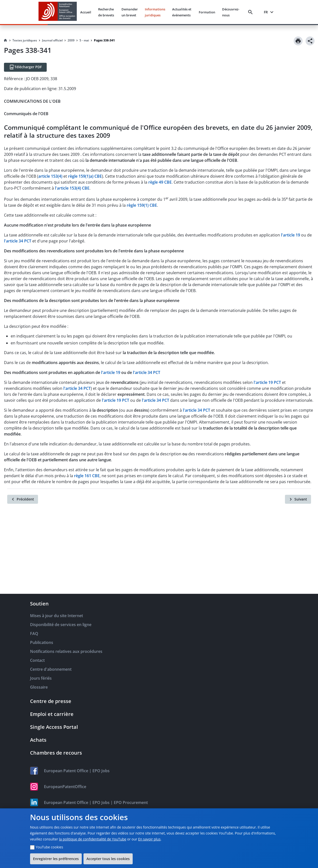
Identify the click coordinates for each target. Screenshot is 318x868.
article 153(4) (50, 176)
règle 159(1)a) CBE (85, 176)
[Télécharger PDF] (25, 67)
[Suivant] (298, 499)
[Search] (251, 12)
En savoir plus (149, 839)
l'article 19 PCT (267, 382)
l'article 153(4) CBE (72, 188)
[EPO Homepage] (58, 12)
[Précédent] (23, 499)
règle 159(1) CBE (142, 205)
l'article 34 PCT (18, 241)
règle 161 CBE (87, 476)
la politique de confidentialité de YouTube (93, 839)
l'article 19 (291, 235)
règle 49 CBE (160, 182)
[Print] (298, 41)
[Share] (310, 41)
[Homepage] (5, 40)
